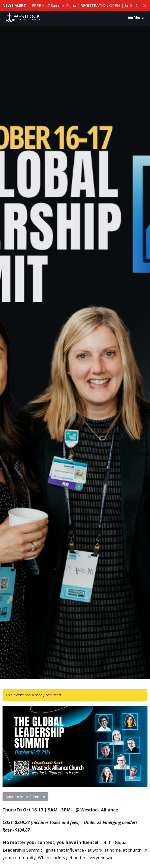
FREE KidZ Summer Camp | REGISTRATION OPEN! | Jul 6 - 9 (85, 5)
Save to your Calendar (25, 797)
